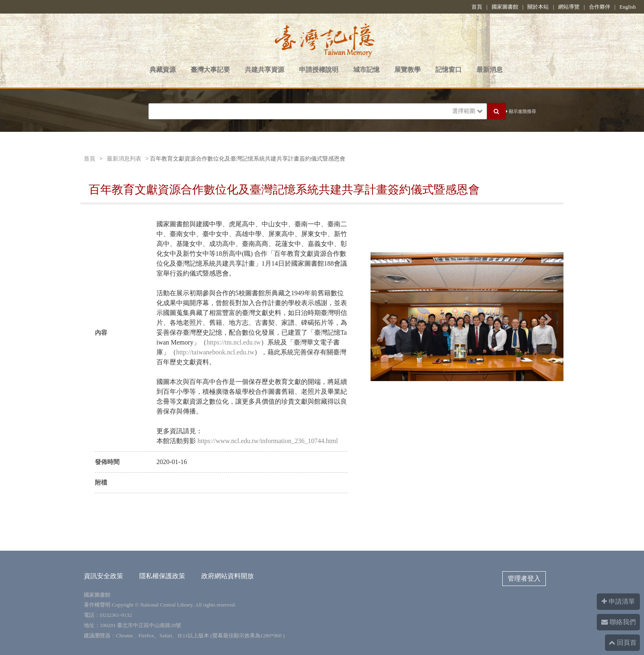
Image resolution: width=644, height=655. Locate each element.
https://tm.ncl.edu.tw (234, 342)
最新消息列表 (124, 159)
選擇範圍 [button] (467, 111)
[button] (385, 317)
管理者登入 (524, 578)
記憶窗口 (448, 70)
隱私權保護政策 (162, 576)
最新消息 (490, 70)
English (628, 7)
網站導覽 (569, 7)
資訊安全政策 (103, 576)
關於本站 (538, 7)
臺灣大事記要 (210, 70)
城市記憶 (366, 70)
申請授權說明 (319, 70)
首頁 (477, 7)
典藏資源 (163, 70)
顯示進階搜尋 (521, 111)
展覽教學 (407, 70)
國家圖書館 (505, 7)
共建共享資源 (264, 70)
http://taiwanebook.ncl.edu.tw (215, 352)
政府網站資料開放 (228, 576)
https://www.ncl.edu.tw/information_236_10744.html (268, 441)
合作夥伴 (600, 7)
